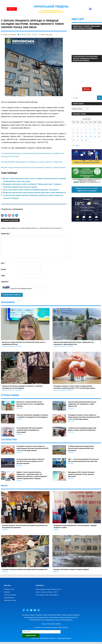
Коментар (6, 234)
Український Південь (51, 6)
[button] (90, 9)
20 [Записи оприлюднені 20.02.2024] (78, 137)
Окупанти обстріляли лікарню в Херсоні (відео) (71, 569)
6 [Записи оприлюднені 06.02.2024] (77, 129)
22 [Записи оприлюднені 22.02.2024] (86, 137)
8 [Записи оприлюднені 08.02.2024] (86, 129)
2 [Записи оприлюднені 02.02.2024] (90, 126)
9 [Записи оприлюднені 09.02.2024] (90, 129)
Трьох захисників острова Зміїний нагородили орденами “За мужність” (31, 190)
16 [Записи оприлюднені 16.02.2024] (90, 133)
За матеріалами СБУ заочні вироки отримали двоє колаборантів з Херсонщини (29, 430)
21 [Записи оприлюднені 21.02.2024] (82, 137)
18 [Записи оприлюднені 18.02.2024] (99, 133)
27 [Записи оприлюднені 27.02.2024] (78, 140)
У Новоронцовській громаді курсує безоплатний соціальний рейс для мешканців (81, 448)
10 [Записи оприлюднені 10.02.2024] (95, 129)
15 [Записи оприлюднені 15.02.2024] (86, 133)
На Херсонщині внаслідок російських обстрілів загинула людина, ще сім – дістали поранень (30, 461)
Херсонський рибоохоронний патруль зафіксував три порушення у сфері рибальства (82, 404)
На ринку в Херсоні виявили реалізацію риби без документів (25, 569)
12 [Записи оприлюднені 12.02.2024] (73, 133)
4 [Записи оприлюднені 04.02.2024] (99, 126)
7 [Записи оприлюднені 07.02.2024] (82, 129)
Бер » (78, 146)
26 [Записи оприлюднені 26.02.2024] (73, 140)
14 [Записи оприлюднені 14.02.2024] (82, 133)
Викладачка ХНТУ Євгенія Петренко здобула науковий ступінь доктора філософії (81, 474)
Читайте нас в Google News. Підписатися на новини (87, 190)
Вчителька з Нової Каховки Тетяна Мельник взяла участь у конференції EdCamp (30, 404)
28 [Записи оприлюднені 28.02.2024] (82, 140)
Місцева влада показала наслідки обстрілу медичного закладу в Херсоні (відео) (33, 167)
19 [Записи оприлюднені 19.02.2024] (73, 137)
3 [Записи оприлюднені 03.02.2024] (94, 126)
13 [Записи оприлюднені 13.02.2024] (78, 133)
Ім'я (3, 263)
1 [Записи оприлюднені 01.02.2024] (86, 126)
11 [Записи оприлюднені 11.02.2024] (99, 129)
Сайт (3, 276)
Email (4, 269)
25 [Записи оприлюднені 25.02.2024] (99, 137)
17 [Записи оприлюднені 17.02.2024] (95, 133)
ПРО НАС (87, 89)
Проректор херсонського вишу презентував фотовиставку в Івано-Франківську (34, 193)
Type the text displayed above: (22, 288)
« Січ (73, 146)
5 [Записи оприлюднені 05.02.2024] (73, 129)
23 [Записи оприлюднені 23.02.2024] (91, 137)
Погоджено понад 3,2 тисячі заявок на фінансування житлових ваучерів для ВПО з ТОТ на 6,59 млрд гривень (84, 417)
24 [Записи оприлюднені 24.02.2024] (95, 137)
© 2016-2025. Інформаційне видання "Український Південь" (51, 638)
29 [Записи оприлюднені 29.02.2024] (86, 140)
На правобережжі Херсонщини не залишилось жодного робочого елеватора (32, 162)
